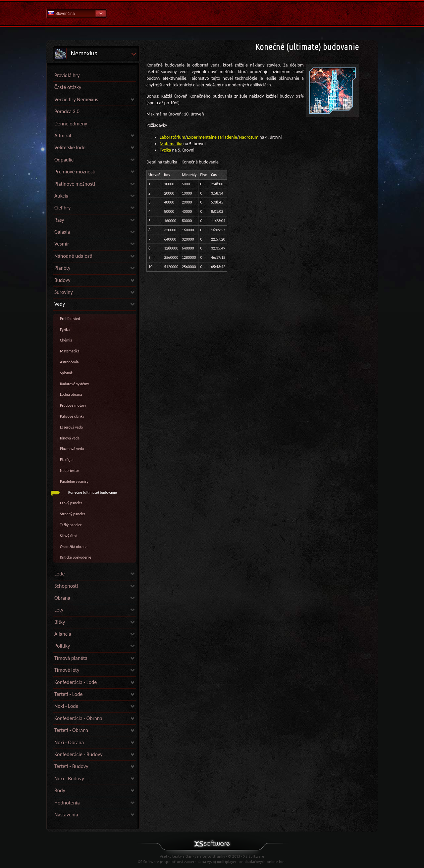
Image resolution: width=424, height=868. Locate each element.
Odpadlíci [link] (64, 160)
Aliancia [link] (63, 634)
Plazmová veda (72, 449)
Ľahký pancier (71, 503)
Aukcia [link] (61, 196)
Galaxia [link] (62, 232)
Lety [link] (59, 610)
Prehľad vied (70, 319)
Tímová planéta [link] (71, 658)
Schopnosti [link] (66, 586)
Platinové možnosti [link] (75, 184)
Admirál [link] (63, 136)
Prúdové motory (73, 405)
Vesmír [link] (62, 244)
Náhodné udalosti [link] (73, 256)
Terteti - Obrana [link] (71, 730)
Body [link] (60, 790)
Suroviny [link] (64, 292)
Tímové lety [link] (67, 670)
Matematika (70, 351)
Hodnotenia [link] (67, 803)
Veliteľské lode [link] (70, 147)
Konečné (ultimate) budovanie (93, 492)
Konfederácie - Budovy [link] (78, 754)
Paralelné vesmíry (74, 481)
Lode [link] (60, 574)
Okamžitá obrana (74, 547)
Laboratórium (172, 137)
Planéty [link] (62, 268)
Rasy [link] (59, 220)
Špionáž (66, 373)
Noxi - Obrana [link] (69, 742)
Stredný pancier (73, 514)
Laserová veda (71, 427)
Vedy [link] (60, 304)
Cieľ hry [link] (62, 208)
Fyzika (65, 330)
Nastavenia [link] (66, 815)
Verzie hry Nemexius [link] (76, 99)
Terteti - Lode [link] (69, 694)
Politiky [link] (62, 646)
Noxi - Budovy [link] (69, 778)
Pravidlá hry (67, 75)
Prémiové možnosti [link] (75, 172)
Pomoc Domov (212, 13)
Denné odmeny (71, 124)
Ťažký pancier (71, 525)
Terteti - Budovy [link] (71, 766)
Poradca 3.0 (67, 111)
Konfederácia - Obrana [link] (78, 718)
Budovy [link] (62, 280)
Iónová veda (70, 438)
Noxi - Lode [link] (66, 706)
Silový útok (69, 536)
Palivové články (72, 416)
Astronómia (69, 362)
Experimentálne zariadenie (212, 137)
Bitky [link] (60, 622)
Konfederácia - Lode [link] (76, 682)
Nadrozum (249, 137)
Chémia (66, 340)
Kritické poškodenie (76, 557)
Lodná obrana (71, 394)
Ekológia (67, 460)
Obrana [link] (62, 598)
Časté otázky (68, 87)
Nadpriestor (70, 471)
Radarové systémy (75, 384)
